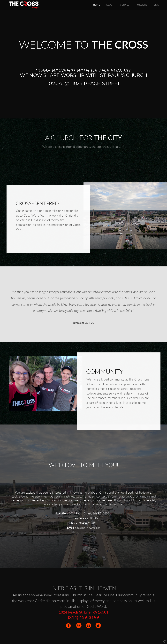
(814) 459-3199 (84, 618)
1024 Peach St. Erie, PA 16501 (84, 612)
